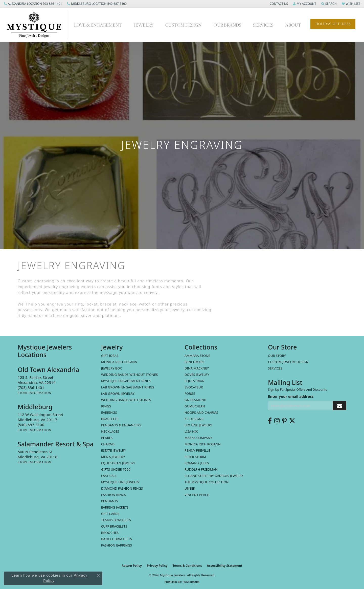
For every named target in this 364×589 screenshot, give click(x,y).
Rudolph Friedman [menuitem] (201, 469)
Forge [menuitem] (190, 394)
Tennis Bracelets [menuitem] (116, 520)
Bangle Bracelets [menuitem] (117, 539)
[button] (278, 4)
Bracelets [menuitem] (110, 419)
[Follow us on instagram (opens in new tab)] (277, 421)
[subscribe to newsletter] (339, 406)
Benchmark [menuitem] (195, 362)
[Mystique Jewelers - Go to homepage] (37, 25)
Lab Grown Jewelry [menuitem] (118, 394)
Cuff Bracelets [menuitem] (114, 526)
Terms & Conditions (187, 566)
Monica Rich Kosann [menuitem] (203, 444)
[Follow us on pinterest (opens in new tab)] (284, 421)
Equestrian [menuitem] (195, 381)
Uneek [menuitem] (190, 488)
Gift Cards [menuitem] (110, 514)
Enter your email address (291, 396)
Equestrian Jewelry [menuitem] (118, 463)
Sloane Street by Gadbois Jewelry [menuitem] (214, 476)
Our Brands (227, 25)
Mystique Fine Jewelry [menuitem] (120, 482)
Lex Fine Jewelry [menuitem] (198, 425)
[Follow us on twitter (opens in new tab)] (292, 421)
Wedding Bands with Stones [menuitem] (126, 400)
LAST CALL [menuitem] (109, 476)
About (293, 25)
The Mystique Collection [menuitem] (207, 482)
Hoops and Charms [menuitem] (201, 412)
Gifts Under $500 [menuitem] (116, 469)
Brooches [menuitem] (110, 533)
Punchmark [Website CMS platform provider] (191, 582)
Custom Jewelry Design (288, 362)
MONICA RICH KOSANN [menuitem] (119, 362)
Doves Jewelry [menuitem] (197, 375)
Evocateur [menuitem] (194, 387)
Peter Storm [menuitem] (195, 457)
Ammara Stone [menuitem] (197, 356)
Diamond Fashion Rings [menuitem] (122, 488)
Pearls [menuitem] (107, 438)
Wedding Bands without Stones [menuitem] (129, 375)
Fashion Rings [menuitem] (113, 495)
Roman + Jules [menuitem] (197, 463)
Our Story (277, 356)
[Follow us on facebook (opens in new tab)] (270, 421)
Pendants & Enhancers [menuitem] (121, 425)
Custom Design (183, 25)
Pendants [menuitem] (110, 501)
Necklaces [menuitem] (110, 431)
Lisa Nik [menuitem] (191, 431)
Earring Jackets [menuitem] (115, 507)
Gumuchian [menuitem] (195, 406)
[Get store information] (35, 393)
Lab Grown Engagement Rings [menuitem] (128, 387)
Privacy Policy (157, 566)
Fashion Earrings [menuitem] (117, 545)
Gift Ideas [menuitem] (110, 356)
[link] (33, 4)
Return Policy (132, 566)
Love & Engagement (98, 25)
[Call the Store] (31, 387)
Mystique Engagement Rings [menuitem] (126, 381)
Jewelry (144, 25)
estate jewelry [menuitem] (113, 450)
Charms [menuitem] (108, 444)
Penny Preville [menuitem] (197, 450)
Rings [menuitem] (106, 406)
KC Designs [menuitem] (194, 419)
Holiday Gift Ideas (333, 24)
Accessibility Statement (224, 566)
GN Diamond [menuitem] (195, 400)
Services (263, 25)
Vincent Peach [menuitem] (197, 495)
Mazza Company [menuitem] (198, 438)
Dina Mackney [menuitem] (197, 368)
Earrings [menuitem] (109, 412)
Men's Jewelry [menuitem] (113, 457)
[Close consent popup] (98, 576)
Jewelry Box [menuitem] (111, 368)
